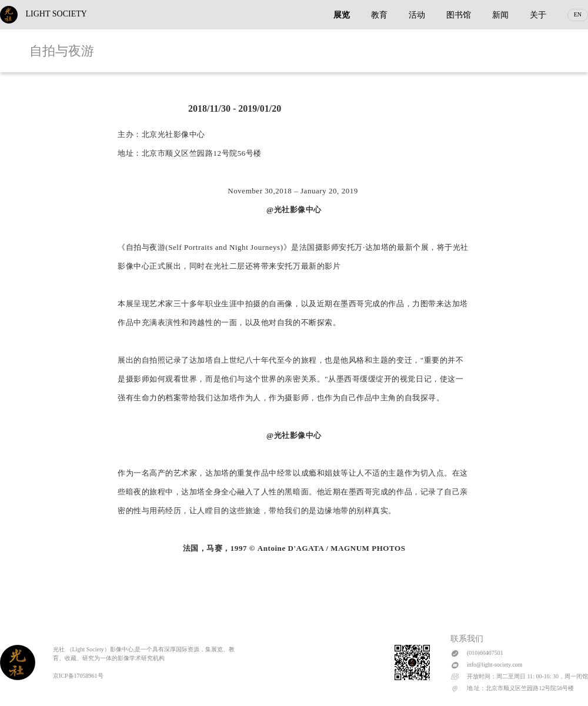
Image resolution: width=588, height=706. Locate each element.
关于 (538, 15)
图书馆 (459, 15)
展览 (342, 15)
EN (578, 14)
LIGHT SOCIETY (44, 14)
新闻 (500, 15)
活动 (417, 15)
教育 (379, 15)
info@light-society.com (495, 665)
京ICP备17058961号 (78, 676)
